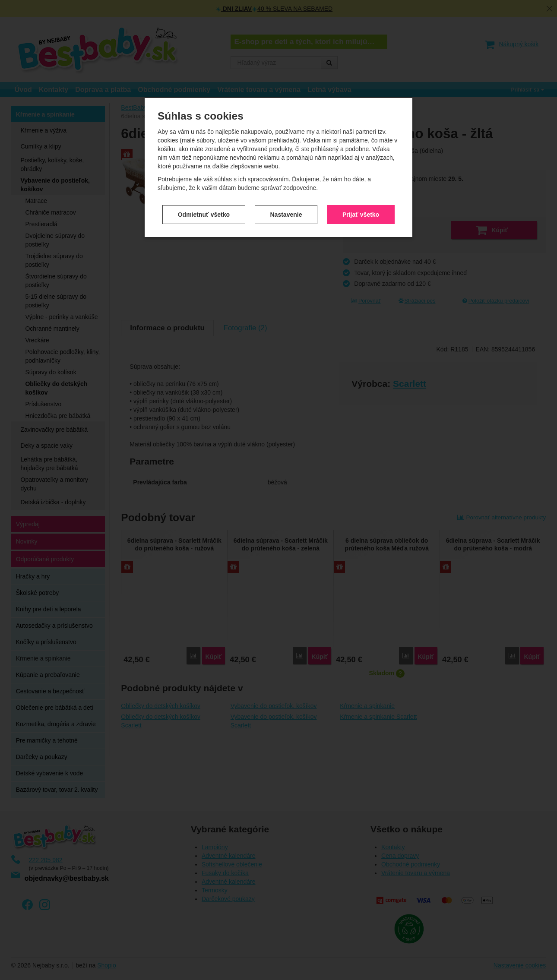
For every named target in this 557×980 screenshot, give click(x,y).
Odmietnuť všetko (204, 209)
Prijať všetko (361, 209)
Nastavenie (286, 209)
